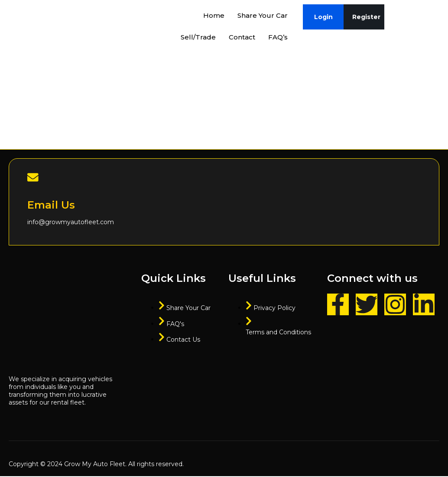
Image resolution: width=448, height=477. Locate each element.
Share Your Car (263, 15)
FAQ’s (278, 37)
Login (323, 17)
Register (366, 17)
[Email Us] (33, 178)
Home (214, 15)
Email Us (51, 206)
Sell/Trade (198, 37)
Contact (242, 37)
